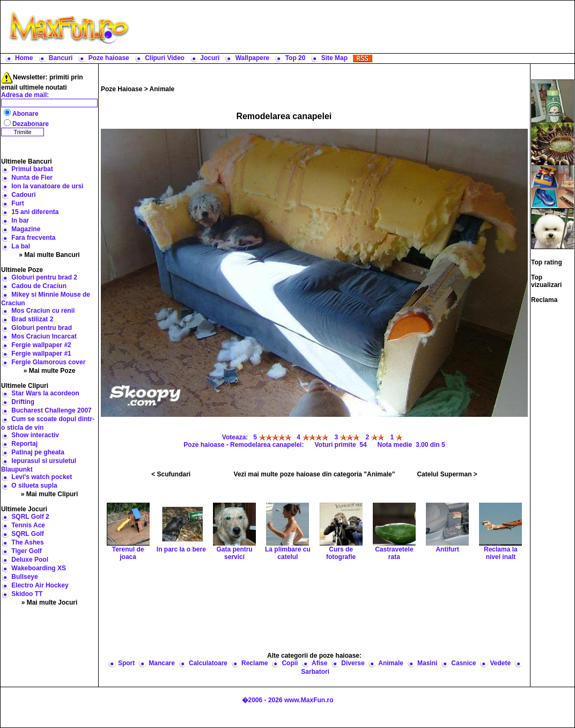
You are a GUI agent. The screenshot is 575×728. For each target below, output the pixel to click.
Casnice (463, 663)
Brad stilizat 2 (32, 319)
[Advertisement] (315, 607)
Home (24, 58)
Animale (162, 89)
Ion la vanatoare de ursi (47, 186)
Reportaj (24, 444)
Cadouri (23, 195)
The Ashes (27, 542)
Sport (126, 663)
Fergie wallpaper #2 (41, 345)
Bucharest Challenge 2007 (51, 410)
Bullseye (24, 577)
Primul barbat (32, 169)
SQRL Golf (27, 534)
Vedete (500, 663)
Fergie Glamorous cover (48, 362)
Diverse (353, 663)
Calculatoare (208, 663)
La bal (21, 246)
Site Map (334, 58)
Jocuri (210, 58)
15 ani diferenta (35, 212)
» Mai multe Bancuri (49, 255)
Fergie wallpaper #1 (41, 354)
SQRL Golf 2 (30, 517)
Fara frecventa (33, 238)
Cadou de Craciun (39, 286)
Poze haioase (109, 58)
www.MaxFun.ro (309, 700)
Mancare (162, 663)
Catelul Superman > (447, 474)
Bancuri (61, 58)
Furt (17, 203)
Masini (427, 663)
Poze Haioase (121, 89)
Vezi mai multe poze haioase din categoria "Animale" (315, 474)
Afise (319, 663)
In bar (20, 220)
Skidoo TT (27, 594)
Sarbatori (315, 672)
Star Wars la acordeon (45, 393)
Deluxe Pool (30, 560)
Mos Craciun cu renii (43, 311)
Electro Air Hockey (40, 585)
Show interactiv (35, 435)
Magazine (26, 229)
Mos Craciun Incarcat (44, 336)
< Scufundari (171, 474)
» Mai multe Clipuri (50, 494)
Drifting (23, 402)
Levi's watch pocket (42, 477)
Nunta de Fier (32, 178)
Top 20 (296, 58)
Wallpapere (253, 58)
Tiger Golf (26, 551)
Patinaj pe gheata (38, 452)
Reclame (255, 663)
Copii (290, 663)
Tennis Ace (28, 525)
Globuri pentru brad (42, 328)
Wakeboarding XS (39, 568)
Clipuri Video (165, 58)
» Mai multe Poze (50, 371)
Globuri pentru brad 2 (44, 277)
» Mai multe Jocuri (50, 602)
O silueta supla (34, 486)
